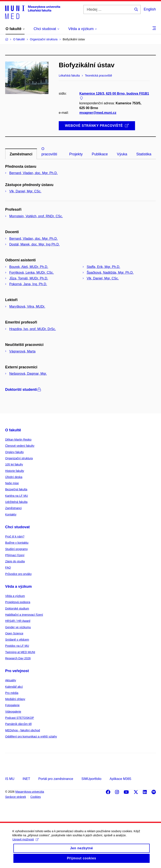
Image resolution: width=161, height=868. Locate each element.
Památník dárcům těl (18, 724)
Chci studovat (17, 527)
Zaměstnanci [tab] (21, 154)
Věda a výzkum (18, 586)
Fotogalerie (12, 705)
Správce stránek (16, 797)
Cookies (36, 797)
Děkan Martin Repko (18, 440)
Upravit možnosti (25, 843)
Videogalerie (13, 712)
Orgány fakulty (14, 452)
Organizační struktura (19, 458)
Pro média (12, 693)
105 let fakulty (14, 464)
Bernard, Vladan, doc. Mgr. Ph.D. (33, 173)
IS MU (10, 779)
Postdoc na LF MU (17, 646)
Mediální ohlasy (15, 699)
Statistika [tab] (144, 154)
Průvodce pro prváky (18, 574)
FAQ (8, 568)
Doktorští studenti (23, 390)
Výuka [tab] (122, 154)
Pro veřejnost (17, 671)
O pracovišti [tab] (49, 151)
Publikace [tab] (100, 154)
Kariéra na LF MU (16, 496)
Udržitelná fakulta (16, 502)
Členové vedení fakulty (20, 446)
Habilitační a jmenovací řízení (24, 615)
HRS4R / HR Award (18, 621)
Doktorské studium (17, 609)
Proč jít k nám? (15, 536)
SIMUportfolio (91, 779)
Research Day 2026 (18, 658)
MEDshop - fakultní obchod (23, 730)
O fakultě (13, 430)
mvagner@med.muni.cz (98, 113)
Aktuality (11, 680)
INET (26, 779)
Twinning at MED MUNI (20, 652)
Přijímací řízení (15, 555)
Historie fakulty (15, 471)
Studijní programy (16, 549)
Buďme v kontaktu (17, 543)
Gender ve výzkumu (18, 627)
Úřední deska (14, 477)
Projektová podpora (18, 602)
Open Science (14, 633)
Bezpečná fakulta (16, 489)
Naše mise (12, 483)
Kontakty (11, 514)
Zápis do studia (15, 561)
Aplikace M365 (120, 779)
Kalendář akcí (14, 687)
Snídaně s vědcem (17, 640)
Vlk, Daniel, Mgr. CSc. (25, 191)
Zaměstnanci (13, 508)
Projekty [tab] (76, 154)
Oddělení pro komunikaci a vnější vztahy (31, 737)
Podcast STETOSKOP (20, 718)
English (150, 9)
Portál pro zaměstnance (56, 779)
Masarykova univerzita (30, 792)
